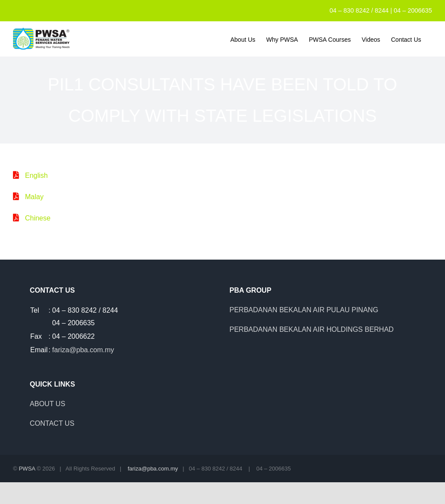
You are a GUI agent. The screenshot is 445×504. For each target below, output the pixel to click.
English (36, 175)
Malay (34, 197)
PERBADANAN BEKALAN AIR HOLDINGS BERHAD (312, 329)
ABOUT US (48, 404)
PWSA (27, 469)
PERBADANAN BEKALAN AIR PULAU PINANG (304, 310)
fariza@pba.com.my (83, 350)
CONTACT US (52, 423)
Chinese (38, 218)
